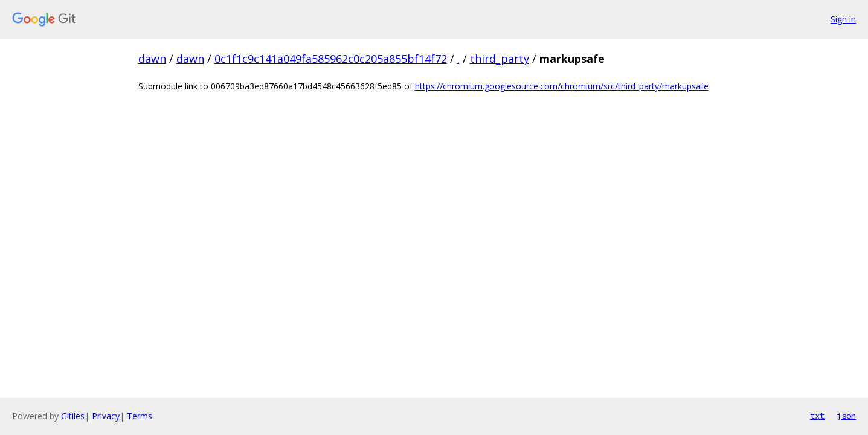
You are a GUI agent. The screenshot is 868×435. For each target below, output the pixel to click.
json (846, 416)
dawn (152, 59)
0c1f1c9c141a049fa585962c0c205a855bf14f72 (331, 59)
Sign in (843, 19)
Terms (140, 416)
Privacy (106, 416)
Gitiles (73, 416)
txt (817, 416)
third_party (500, 59)
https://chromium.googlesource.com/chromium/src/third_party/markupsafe (562, 86)
